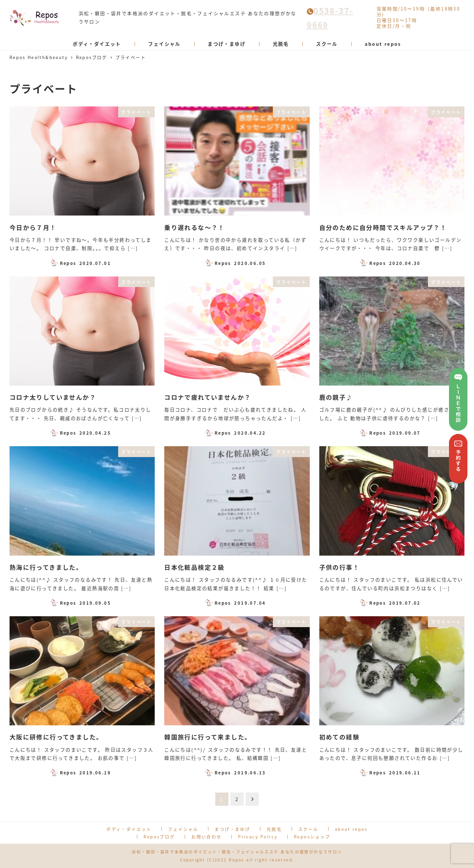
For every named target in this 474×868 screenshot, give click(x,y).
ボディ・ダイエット (129, 829)
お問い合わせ (206, 837)
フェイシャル (183, 829)
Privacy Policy (258, 837)
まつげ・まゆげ (232, 829)
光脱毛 (274, 829)
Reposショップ (312, 837)
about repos (351, 829)
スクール (308, 829)
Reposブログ (159, 837)
